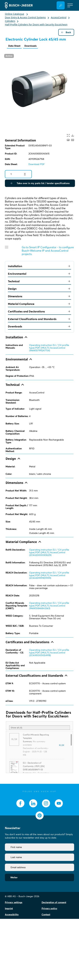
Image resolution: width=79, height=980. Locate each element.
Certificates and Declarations (39, 311)
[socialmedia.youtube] (59, 803)
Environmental (39, 274)
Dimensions (39, 296)
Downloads (30, 46)
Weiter (14, 877)
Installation (39, 266)
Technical (39, 281)
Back (66, 32)
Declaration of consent (54, 902)
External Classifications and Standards (39, 319)
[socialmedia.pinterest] (40, 815)
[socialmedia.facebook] (20, 803)
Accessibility (12, 914)
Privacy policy (49, 908)
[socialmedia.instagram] (46, 803)
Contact (46, 914)
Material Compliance (39, 304)
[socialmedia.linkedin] (33, 803)
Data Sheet (14, 46)
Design (39, 289)
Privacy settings (14, 902)
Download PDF (37, 164)
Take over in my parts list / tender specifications (40, 183)
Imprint (9, 908)
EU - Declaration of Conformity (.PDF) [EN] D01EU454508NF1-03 (34, 766)
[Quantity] (18, 174)
